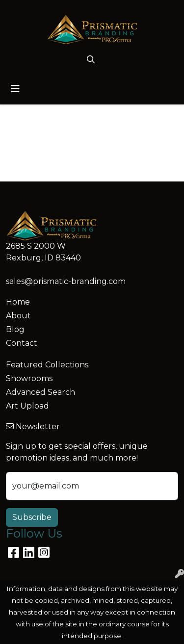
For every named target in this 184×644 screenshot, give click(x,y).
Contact (22, 343)
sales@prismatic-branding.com (66, 281)
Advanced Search (40, 392)
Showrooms (29, 378)
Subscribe (32, 517)
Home (18, 302)
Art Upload (27, 406)
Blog (15, 329)
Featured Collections (47, 365)
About (18, 316)
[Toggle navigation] (15, 89)
